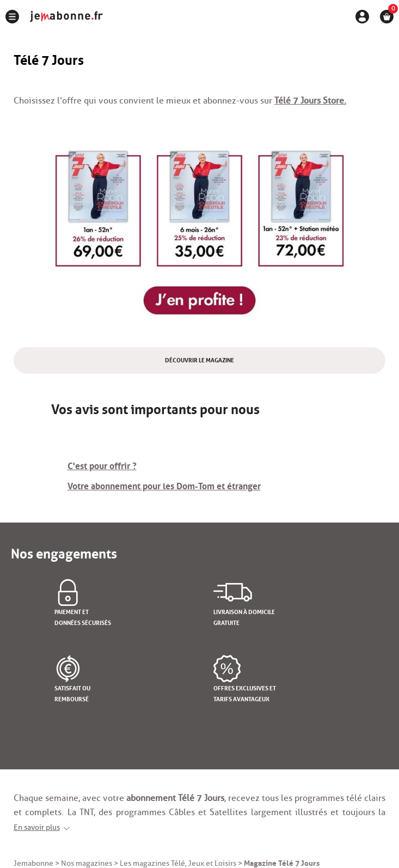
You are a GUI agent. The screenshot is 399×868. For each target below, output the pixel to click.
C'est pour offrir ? (102, 465)
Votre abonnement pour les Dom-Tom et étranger (164, 485)
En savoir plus (37, 827)
